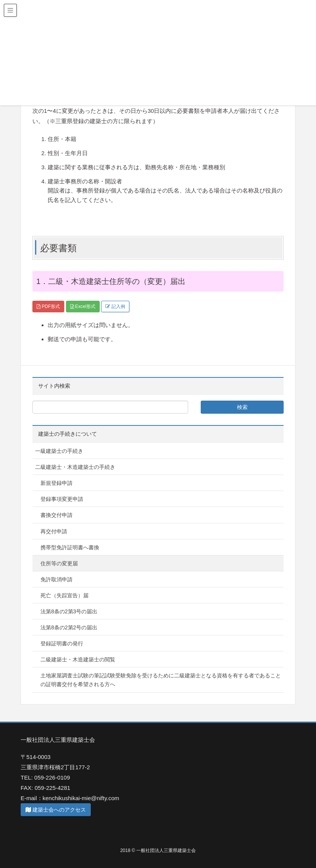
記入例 (115, 306)
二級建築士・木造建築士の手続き (75, 467)
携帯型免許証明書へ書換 (70, 547)
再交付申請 (54, 531)
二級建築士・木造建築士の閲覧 (78, 659)
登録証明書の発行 (62, 643)
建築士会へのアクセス (56, 810)
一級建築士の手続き (59, 451)
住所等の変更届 (59, 563)
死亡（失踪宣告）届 (64, 595)
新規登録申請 (56, 483)
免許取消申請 (56, 579)
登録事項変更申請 (62, 499)
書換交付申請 (56, 515)
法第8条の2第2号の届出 (69, 627)
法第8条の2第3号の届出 (69, 611)
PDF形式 (48, 306)
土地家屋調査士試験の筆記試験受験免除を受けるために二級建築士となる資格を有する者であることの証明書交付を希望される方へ (161, 680)
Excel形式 (83, 306)
